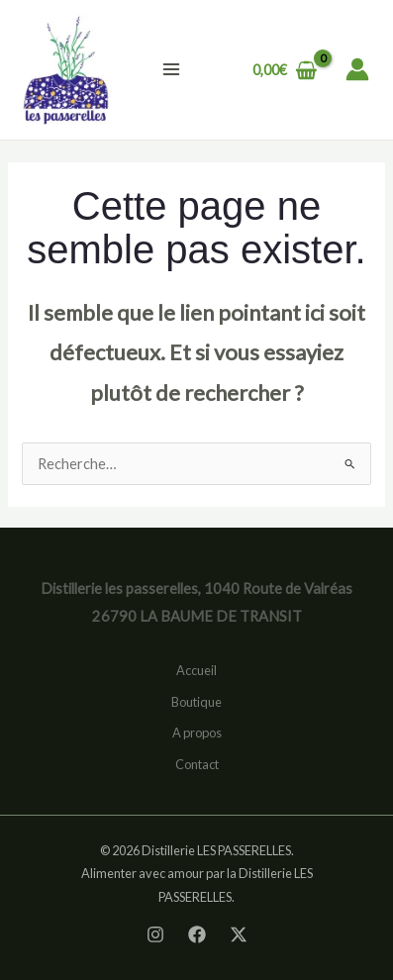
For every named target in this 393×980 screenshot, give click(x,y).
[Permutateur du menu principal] (171, 69)
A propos (197, 733)
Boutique (196, 702)
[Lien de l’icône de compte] (357, 69)
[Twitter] (239, 934)
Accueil (196, 670)
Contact (197, 764)
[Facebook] (197, 934)
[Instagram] (155, 934)
